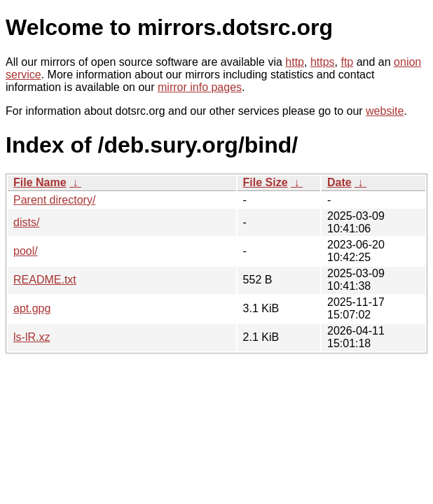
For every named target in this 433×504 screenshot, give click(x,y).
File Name (40, 182)
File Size (266, 182)
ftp (347, 62)
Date (339, 182)
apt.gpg (32, 308)
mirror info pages (200, 87)
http (295, 62)
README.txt (45, 280)
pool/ (26, 251)
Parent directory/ (54, 200)
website (385, 111)
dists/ (26, 222)
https (323, 62)
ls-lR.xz (32, 337)
